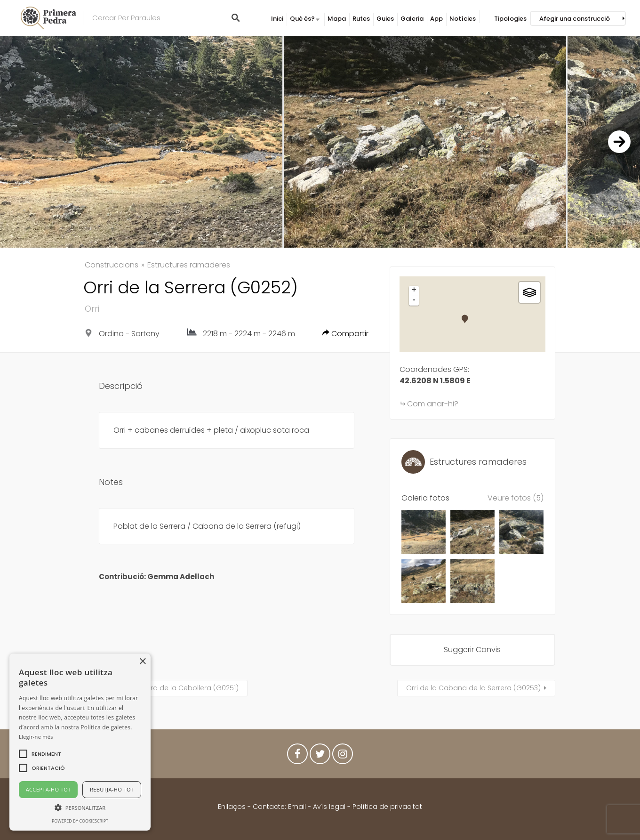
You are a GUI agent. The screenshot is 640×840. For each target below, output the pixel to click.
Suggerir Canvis (472, 650)
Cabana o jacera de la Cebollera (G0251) (169, 688)
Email (297, 807)
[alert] (80, 742)
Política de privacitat (387, 807)
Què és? (302, 19)
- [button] (414, 300)
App (436, 19)
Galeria (412, 19)
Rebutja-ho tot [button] (112, 789)
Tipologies (510, 19)
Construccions (112, 265)
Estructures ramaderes (189, 265)
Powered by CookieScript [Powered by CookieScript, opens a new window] (80, 821)
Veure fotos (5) (516, 498)
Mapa (337, 19)
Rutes (361, 19)
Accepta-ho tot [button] (48, 789)
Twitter (320, 756)
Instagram (343, 756)
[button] (46, 754)
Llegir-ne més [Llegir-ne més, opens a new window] (36, 737)
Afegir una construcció (575, 19)
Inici (277, 19)
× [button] (142, 662)
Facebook (297, 756)
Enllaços (233, 807)
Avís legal (329, 807)
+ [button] (414, 291)
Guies (385, 19)
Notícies (463, 19)
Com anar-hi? (433, 404)
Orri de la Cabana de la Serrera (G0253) (473, 688)
